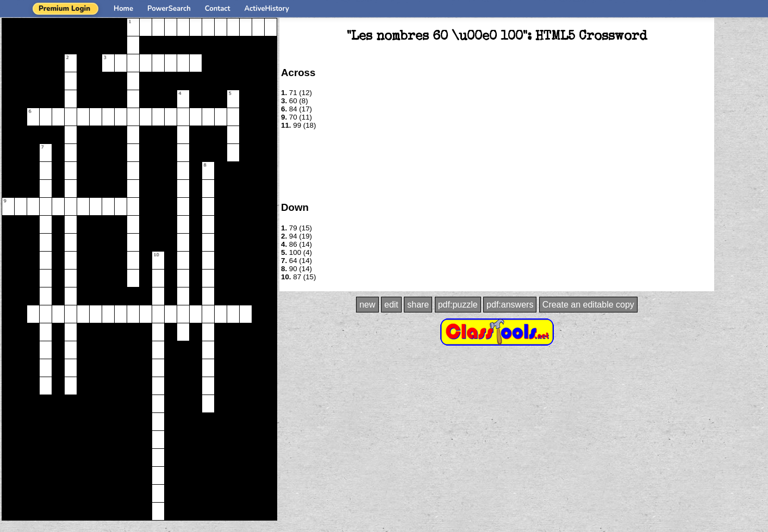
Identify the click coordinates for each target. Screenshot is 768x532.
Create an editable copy (588, 305)
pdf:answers (510, 305)
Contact (218, 9)
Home (123, 9)
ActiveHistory (267, 9)
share (418, 305)
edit (391, 305)
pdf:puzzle (458, 305)
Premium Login (64, 9)
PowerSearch (169, 9)
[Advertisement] (497, 165)
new (367, 305)
